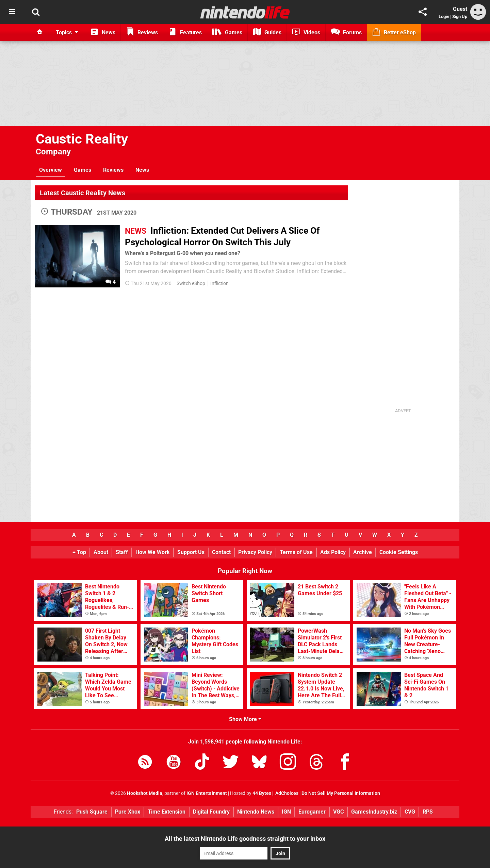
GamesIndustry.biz (374, 812)
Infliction (219, 283)
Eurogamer (312, 812)
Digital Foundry (211, 812)
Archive (363, 552)
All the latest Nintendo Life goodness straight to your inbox (245, 839)
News (142, 170)
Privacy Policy (255, 552)
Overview (51, 170)
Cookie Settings (399, 552)
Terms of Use (296, 552)
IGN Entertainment (207, 793)
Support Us (191, 552)
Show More (245, 719)
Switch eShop (191, 283)
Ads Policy (333, 552)
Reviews (113, 170)
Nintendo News (256, 812)
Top (79, 552)
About (101, 552)
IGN (286, 812)
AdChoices (286, 793)
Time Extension (167, 812)
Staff (122, 552)
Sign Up (460, 16)
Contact (221, 552)
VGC (338, 812)
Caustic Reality (82, 139)
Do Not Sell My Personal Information (341, 793)
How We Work (153, 552)
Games (83, 170)
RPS (428, 812)
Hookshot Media (145, 793)
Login (444, 16)
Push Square (92, 812)
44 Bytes (262, 793)
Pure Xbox (128, 812)
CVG (410, 812)
